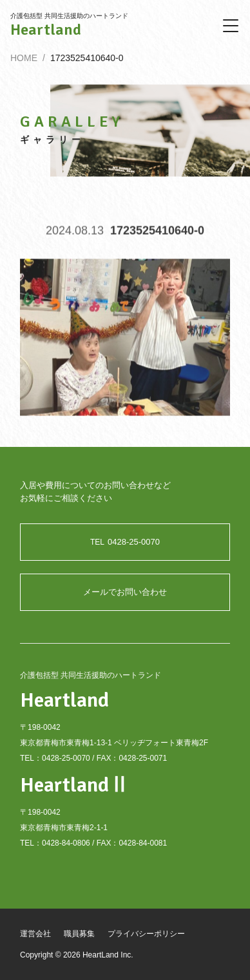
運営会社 (35, 934)
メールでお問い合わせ (125, 592)
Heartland (46, 30)
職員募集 (79, 934)
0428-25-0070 (125, 542)
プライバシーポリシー (146, 934)
